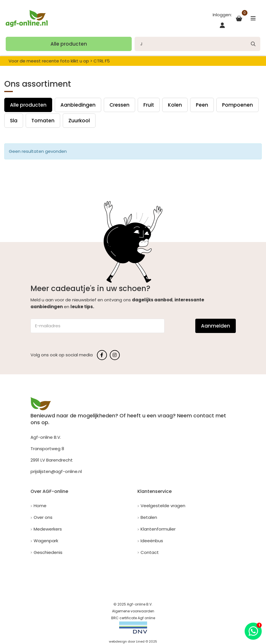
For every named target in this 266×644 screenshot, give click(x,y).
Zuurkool (79, 121)
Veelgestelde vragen (163, 506)
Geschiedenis (48, 552)
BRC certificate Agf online (133, 618)
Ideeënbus (152, 541)
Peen (202, 105)
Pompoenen (237, 105)
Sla (14, 121)
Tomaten (43, 121)
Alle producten (69, 44)
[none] (253, 44)
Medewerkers (48, 529)
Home (40, 506)
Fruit (149, 105)
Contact (150, 552)
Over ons (43, 517)
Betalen (149, 517)
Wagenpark (46, 541)
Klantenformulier (158, 529)
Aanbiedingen (78, 105)
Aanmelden (216, 326)
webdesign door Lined (127, 641)
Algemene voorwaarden (133, 611)
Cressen (119, 105)
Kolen (175, 105)
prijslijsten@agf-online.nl (56, 471)
